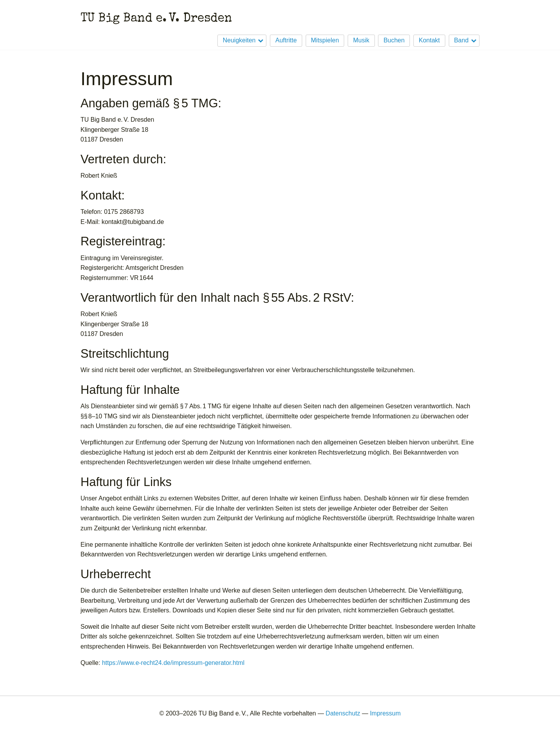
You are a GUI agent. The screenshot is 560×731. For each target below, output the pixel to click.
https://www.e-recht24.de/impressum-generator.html (173, 663)
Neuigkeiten (239, 40)
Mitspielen (325, 40)
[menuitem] (240, 41)
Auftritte (286, 40)
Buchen (394, 40)
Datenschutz (343, 713)
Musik (361, 40)
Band (461, 40)
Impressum (385, 713)
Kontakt (429, 40)
